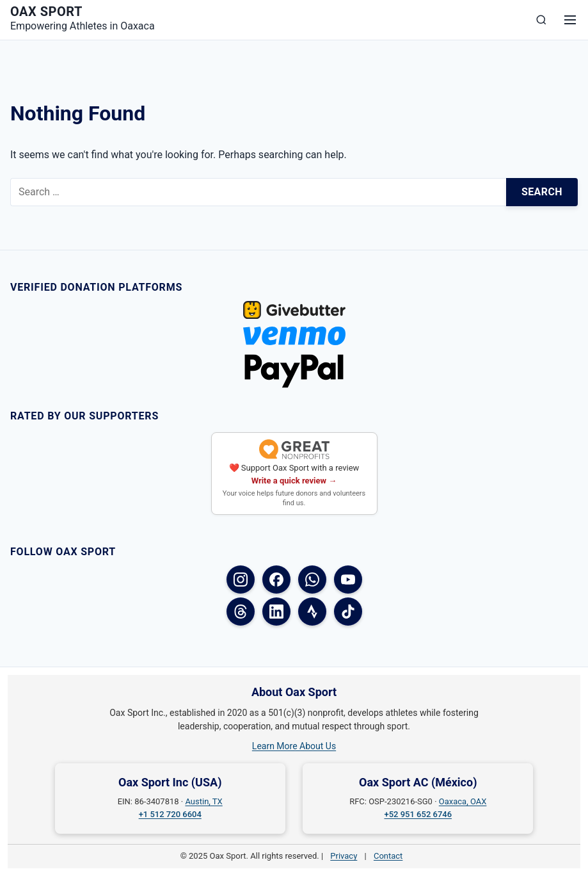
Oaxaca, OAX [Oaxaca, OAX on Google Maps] (463, 801)
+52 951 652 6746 (418, 814)
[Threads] (241, 612)
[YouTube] (348, 580)
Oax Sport (46, 12)
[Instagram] (241, 580)
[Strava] (312, 612)
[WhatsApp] (312, 580)
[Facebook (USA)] (276, 580)
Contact (388, 856)
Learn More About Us (294, 746)
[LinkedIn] (276, 612)
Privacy (344, 856)
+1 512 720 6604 (170, 814)
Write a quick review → (294, 481)
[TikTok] (348, 612)
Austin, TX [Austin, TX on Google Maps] (203, 801)
